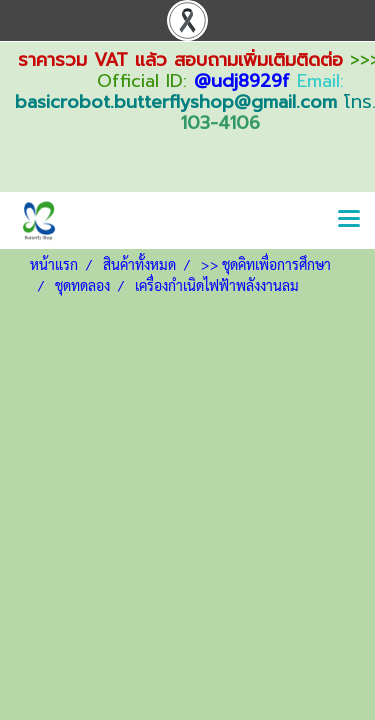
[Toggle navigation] (349, 220)
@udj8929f (242, 81)
